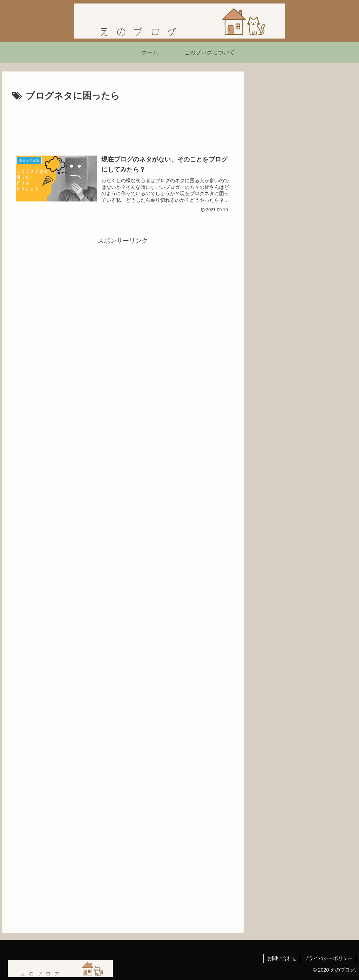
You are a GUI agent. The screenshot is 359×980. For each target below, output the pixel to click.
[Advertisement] (123, 125)
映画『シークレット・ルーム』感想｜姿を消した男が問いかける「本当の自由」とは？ (301, 332)
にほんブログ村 (277, 419)
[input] (303, 182)
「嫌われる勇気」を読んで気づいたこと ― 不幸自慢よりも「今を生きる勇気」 (303, 291)
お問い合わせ (281, 958)
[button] (344, 181)
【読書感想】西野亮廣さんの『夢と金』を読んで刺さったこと (301, 250)
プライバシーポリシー (328, 958)
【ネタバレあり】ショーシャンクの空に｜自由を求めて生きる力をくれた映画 (301, 373)
